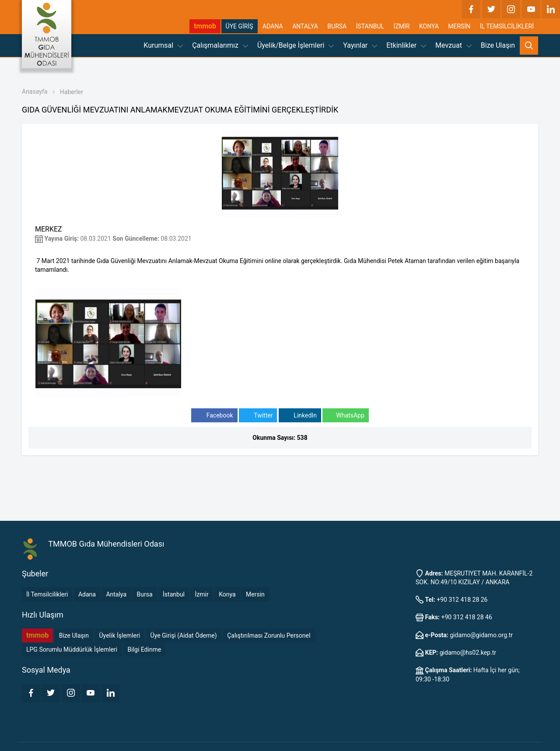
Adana (87, 594)
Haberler (72, 92)
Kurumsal (163, 45)
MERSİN (459, 26)
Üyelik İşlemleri (120, 635)
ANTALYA (305, 26)
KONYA (429, 26)
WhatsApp (345, 416)
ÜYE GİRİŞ (240, 26)
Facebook (214, 416)
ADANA (273, 26)
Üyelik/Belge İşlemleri (296, 45)
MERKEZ (49, 229)
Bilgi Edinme (145, 649)
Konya (227, 594)
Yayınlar (360, 45)
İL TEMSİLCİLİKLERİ (507, 26)
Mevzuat (453, 45)
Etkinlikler (406, 45)
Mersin (255, 594)
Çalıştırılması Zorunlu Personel (269, 635)
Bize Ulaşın (498, 45)
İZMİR (402, 26)
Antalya (116, 594)
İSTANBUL (370, 26)
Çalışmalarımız (220, 45)
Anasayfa (35, 91)
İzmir (201, 594)
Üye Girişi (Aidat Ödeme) (184, 635)
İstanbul (174, 594)
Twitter (258, 416)
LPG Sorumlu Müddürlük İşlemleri (72, 649)
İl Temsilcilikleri (47, 594)
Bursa (145, 594)
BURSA (337, 26)
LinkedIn (300, 416)
